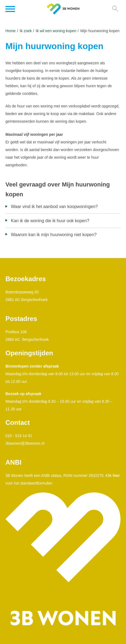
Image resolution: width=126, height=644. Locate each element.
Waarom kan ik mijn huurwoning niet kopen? (54, 235)
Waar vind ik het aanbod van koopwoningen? (54, 207)
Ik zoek (26, 31)
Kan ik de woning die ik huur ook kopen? (50, 221)
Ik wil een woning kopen (56, 31)
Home (10, 31)
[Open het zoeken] (115, 9)
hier (116, 476)
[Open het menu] (11, 9)
